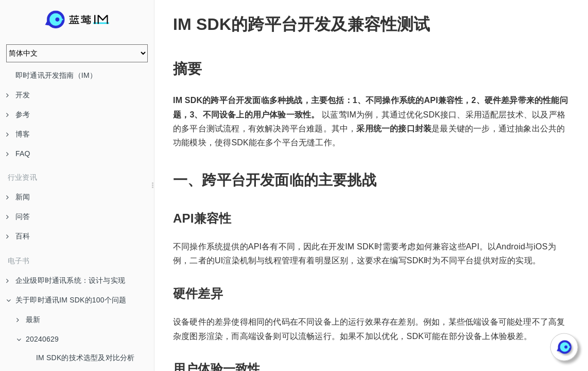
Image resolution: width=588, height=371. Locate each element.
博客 (18, 134)
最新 (28, 319)
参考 (18, 114)
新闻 (18, 197)
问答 (18, 216)
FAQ (18, 154)
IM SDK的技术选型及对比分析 (85, 358)
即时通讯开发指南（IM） (56, 75)
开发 (18, 95)
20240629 (38, 339)
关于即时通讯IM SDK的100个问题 (66, 300)
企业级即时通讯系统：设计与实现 (66, 280)
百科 (18, 236)
